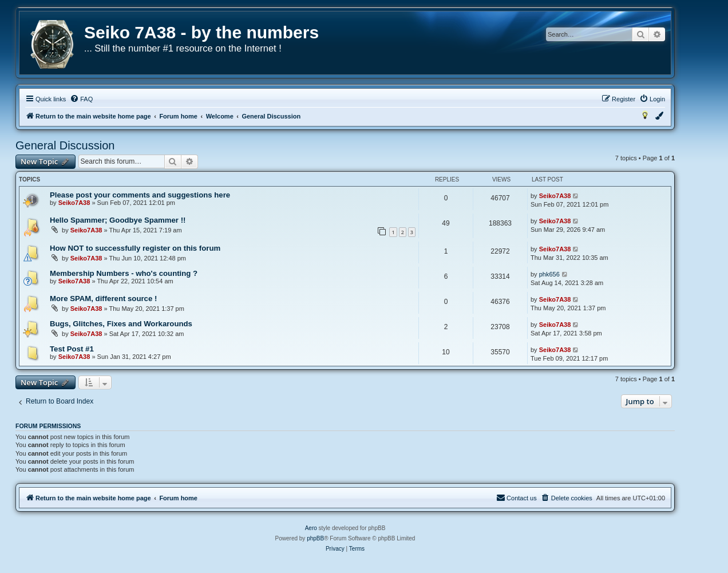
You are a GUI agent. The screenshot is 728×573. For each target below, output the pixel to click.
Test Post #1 (72, 349)
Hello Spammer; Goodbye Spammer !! (118, 220)
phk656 (549, 274)
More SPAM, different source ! (103, 299)
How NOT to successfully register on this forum (135, 248)
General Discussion (65, 145)
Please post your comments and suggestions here (140, 195)
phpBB (315, 538)
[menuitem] (81, 99)
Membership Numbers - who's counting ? (124, 273)
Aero (311, 528)
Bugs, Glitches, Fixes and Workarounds (121, 324)
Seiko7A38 (74, 203)
